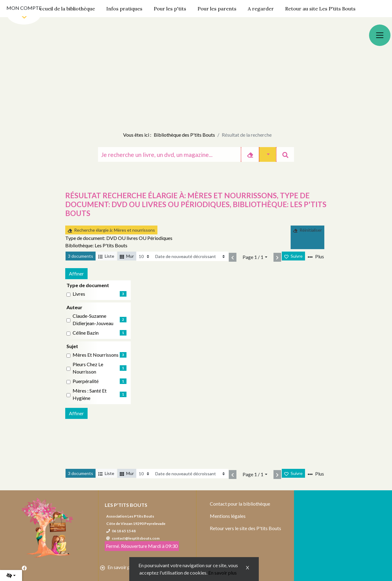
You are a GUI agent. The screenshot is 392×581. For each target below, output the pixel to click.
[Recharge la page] (144, 256)
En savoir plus (222, 573)
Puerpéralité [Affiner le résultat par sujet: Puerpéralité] (86, 381)
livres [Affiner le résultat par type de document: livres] (79, 294)
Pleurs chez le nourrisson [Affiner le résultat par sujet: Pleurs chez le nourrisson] (88, 368)
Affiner (76, 273)
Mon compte (24, 8)
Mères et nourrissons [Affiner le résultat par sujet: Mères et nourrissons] (96, 355)
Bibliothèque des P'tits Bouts (184, 135)
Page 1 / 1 (253, 257)
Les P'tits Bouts (126, 505)
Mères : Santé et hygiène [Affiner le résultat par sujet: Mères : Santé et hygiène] (90, 394)
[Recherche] (169, 154)
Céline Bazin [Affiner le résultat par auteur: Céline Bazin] (86, 333)
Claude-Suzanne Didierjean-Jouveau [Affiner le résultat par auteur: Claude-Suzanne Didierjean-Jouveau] (93, 319)
